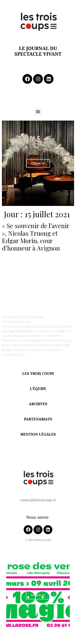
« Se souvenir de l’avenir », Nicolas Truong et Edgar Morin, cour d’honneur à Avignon (36, 237)
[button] (38, 112)
